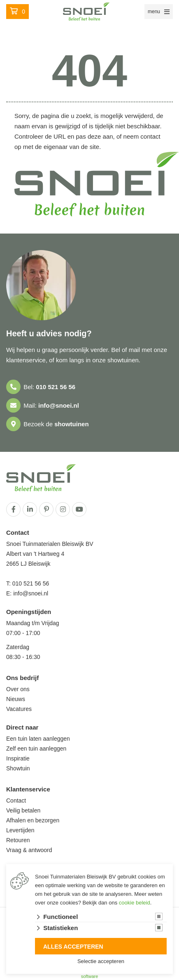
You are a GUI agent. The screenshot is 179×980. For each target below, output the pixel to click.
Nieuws (16, 699)
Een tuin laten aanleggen (38, 739)
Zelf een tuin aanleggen (36, 749)
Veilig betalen (23, 810)
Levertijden (20, 830)
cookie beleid (135, 903)
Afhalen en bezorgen (33, 820)
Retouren (18, 840)
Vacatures (19, 709)
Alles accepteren (73, 947)
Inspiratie (18, 758)
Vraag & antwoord (29, 850)
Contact (16, 801)
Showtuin (18, 768)
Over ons (18, 689)
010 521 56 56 (56, 387)
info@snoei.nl (59, 405)
